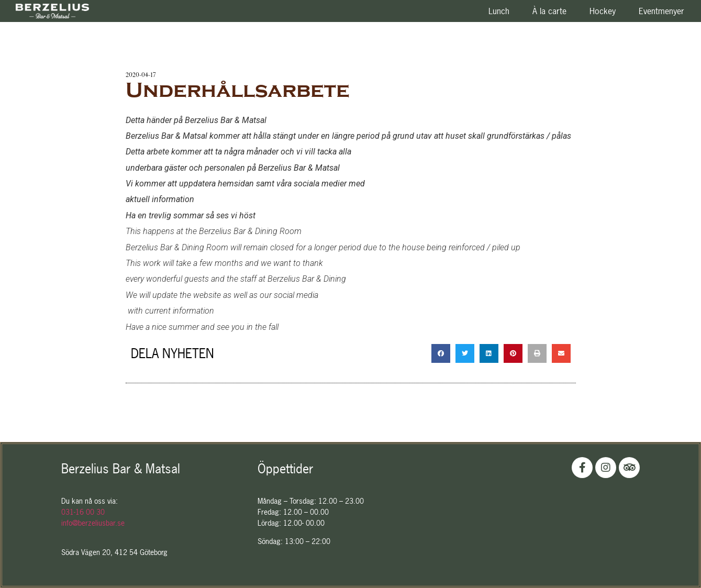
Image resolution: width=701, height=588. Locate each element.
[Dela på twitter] (465, 353)
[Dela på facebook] (441, 353)
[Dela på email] (561, 353)
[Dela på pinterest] (513, 353)
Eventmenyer (661, 11)
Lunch (499, 11)
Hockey (603, 11)
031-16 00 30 (83, 512)
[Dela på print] (537, 353)
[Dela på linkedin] (489, 353)
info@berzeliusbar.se (93, 523)
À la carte (549, 11)
